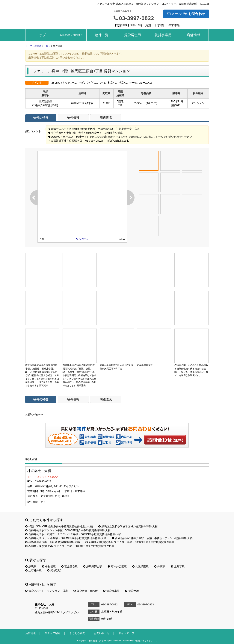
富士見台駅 (69, 566)
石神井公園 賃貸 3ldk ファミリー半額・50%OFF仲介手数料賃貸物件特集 (130, 542)
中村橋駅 (49, 566)
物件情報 (73, 118)
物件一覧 (102, 35)
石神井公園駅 (117, 566)
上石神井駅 (33, 570)
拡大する (82, 239)
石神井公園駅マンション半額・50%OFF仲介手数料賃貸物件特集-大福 (68, 530)
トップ (41, 35)
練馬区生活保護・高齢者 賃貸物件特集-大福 (53, 542)
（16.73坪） (151, 103)
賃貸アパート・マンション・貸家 (47, 591)
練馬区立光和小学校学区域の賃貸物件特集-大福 (128, 526)
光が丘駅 (54, 570)
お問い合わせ (165, 440)
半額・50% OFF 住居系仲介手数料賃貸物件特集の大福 (59, 526)
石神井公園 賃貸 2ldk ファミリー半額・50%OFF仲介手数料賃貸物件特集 (70, 546)
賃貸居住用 (132, 35)
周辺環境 (106, 118)
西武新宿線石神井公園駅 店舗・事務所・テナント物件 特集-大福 (152, 538)
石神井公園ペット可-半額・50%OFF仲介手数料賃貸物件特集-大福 (66, 538)
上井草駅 (178, 566)
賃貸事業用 (163, 35)
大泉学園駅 (140, 566)
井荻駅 (160, 566)
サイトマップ (126, 633)
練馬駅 (31, 566)
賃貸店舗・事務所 (86, 591)
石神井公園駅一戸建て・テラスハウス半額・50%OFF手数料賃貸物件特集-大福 (73, 534)
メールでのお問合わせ (186, 14)
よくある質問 (77, 633)
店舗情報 (194, 35)
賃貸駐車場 (111, 591)
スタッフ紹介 (52, 633)
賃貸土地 (132, 591)
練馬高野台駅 (93, 566)
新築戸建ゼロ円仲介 (71, 35)
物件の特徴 (41, 118)
